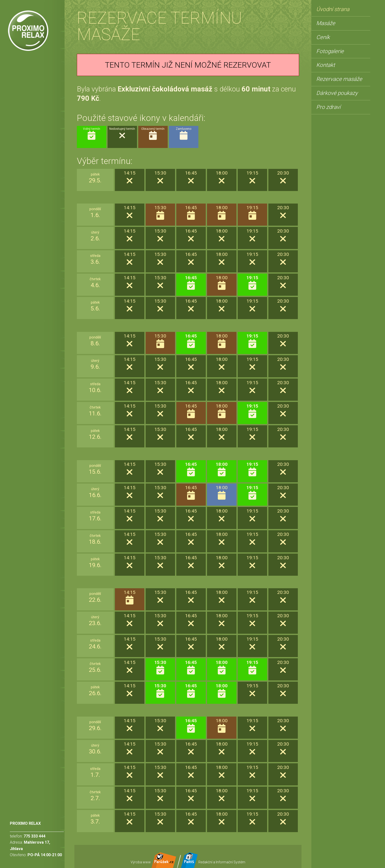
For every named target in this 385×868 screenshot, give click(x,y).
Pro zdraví (328, 107)
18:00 (222, 469)
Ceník (323, 37)
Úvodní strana (333, 9)
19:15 (252, 283)
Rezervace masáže (339, 79)
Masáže (326, 23)
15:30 (160, 668)
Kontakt (326, 65)
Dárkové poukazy (337, 93)
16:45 (191, 283)
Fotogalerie (330, 51)
